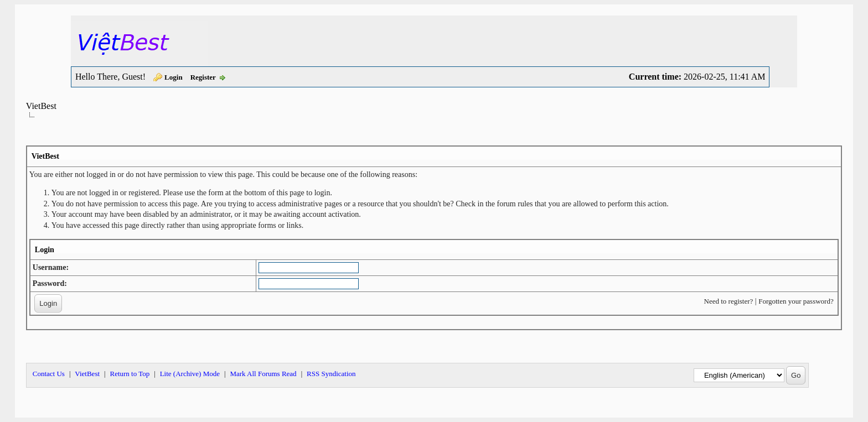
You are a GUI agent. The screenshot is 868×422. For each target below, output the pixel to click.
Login (174, 77)
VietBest (41, 106)
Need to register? (729, 301)
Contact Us (49, 374)
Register (203, 77)
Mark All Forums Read (263, 374)
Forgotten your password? (796, 301)
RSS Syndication (331, 374)
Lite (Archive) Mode (190, 374)
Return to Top (130, 374)
